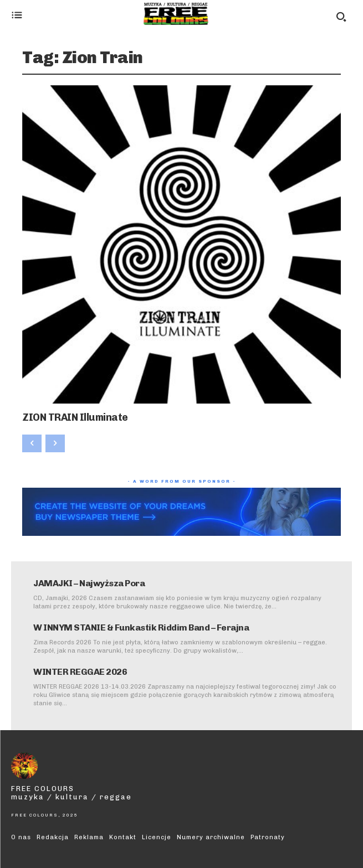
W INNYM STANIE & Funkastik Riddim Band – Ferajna (141, 627)
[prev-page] (32, 443)
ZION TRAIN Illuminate (75, 417)
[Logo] (176, 14)
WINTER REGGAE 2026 (80, 672)
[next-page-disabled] (55, 443)
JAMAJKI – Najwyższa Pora (89, 583)
